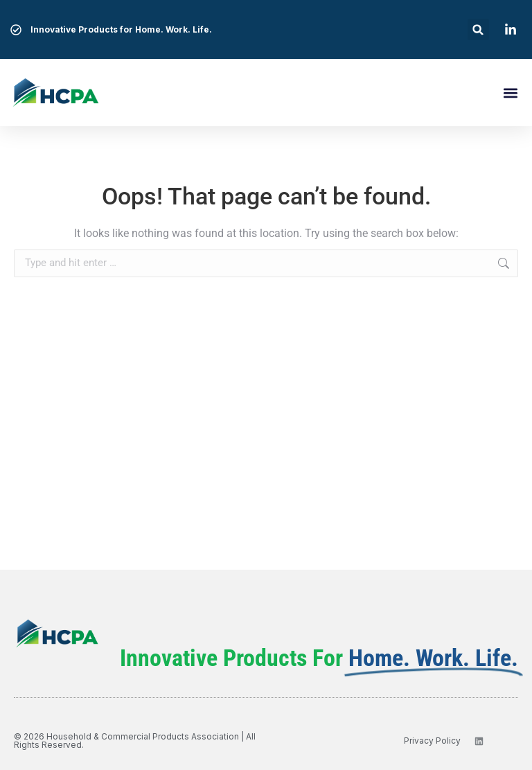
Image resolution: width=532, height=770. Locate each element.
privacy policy (432, 741)
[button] (478, 29)
